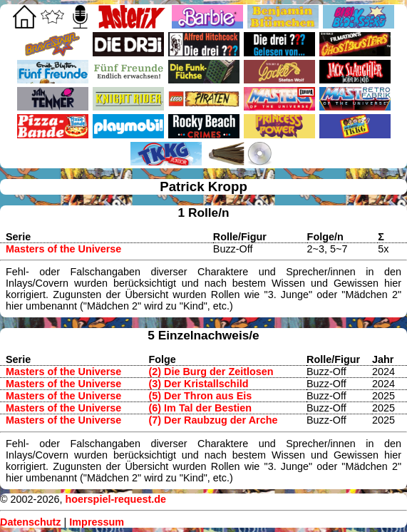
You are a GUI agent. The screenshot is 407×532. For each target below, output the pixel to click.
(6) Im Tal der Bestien (200, 408)
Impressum (97, 522)
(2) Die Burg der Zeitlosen (211, 372)
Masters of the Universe (63, 249)
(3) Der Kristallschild (199, 384)
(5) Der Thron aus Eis (201, 396)
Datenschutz (31, 522)
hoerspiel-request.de (115, 499)
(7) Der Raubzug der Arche (213, 420)
